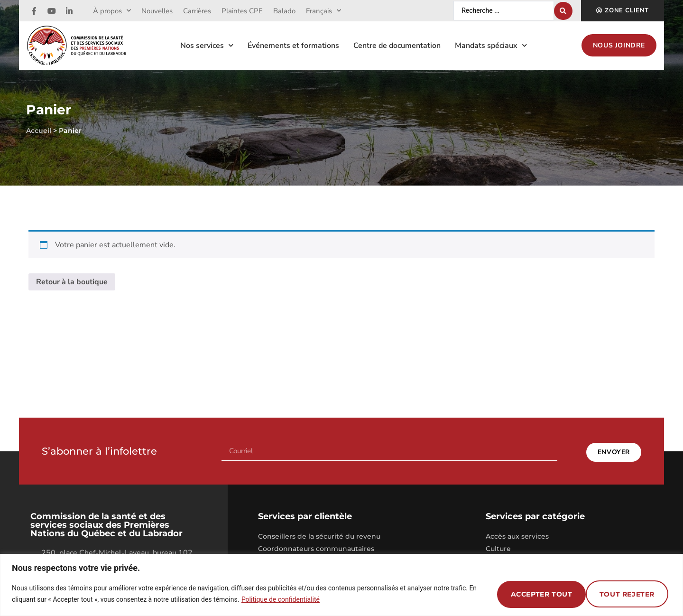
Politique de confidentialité (281, 599)
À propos (112, 11)
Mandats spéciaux (491, 45)
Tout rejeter (530, 594)
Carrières (197, 11)
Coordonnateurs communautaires (316, 546)
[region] (341, 585)
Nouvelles (157, 11)
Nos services (207, 45)
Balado (284, 11)
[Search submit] (563, 11)
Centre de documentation (397, 46)
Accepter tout (624, 594)
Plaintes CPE (242, 11)
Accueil (39, 131)
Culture (498, 546)
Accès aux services (517, 534)
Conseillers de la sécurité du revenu (319, 534)
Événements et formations (293, 46)
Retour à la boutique (72, 282)
